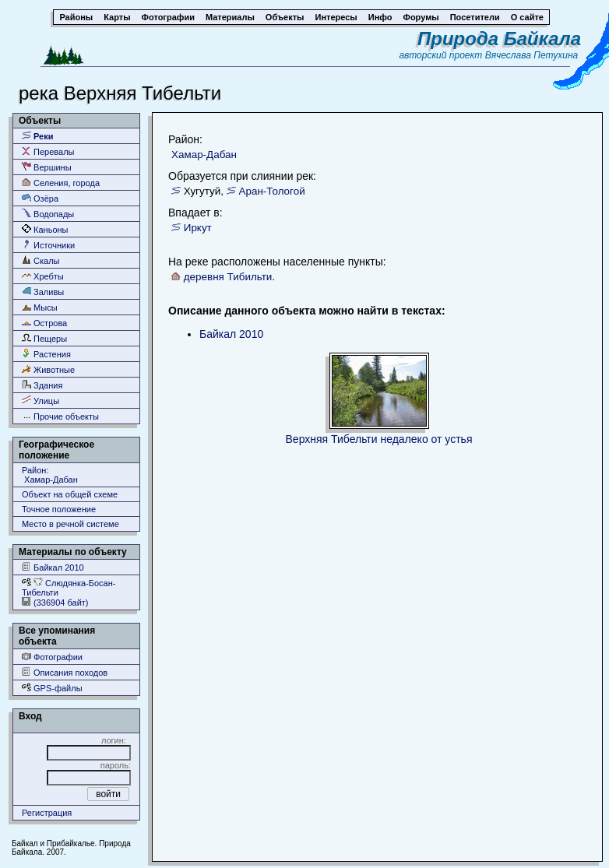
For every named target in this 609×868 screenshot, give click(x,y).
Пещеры (44, 338)
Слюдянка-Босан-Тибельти (69, 587)
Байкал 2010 (53, 567)
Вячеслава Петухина (532, 55)
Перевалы (48, 151)
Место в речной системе (70, 524)
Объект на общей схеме (70, 494)
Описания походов (65, 672)
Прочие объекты (60, 416)
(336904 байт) (55, 602)
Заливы (43, 292)
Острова (44, 323)
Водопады (48, 214)
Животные (48, 369)
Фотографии (52, 657)
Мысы (40, 307)
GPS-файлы (52, 688)
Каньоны (45, 229)
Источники (48, 245)
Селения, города (61, 183)
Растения (46, 354)
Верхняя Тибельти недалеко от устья (379, 439)
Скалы (41, 260)
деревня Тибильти (228, 277)
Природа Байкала (499, 39)
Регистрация (47, 813)
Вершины (47, 167)
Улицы (40, 401)
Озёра (40, 198)
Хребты (43, 276)
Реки (38, 136)
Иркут (198, 228)
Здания (42, 385)
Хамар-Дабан (204, 155)
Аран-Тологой (271, 191)
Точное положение (59, 509)
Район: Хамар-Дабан (50, 475)
